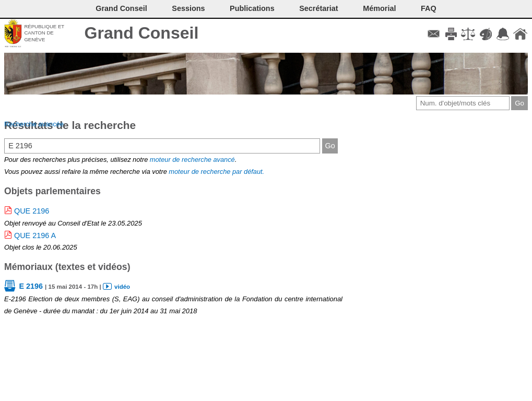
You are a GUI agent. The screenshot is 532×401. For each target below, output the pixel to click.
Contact (434, 34)
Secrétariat (318, 8)
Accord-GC (503, 34)
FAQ (429, 8)
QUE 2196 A (35, 235)
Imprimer (451, 34)
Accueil (520, 34)
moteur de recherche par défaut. (216, 172)
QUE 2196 (32, 211)
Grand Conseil (142, 33)
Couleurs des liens (486, 34)
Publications (252, 8)
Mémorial (379, 8)
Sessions (188, 8)
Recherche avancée (34, 124)
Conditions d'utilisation (468, 34)
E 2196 (31, 286)
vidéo (122, 287)
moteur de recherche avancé (192, 160)
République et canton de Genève (44, 33)
